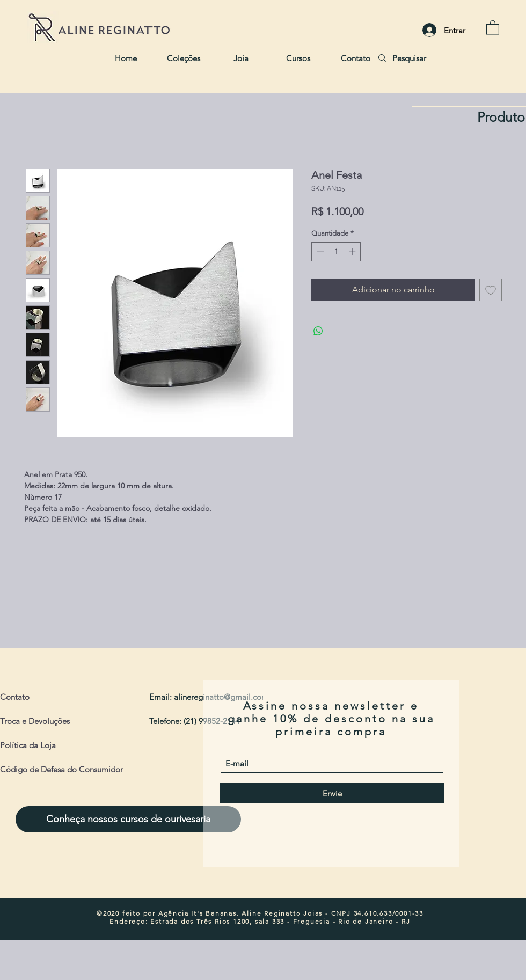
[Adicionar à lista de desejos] (491, 290)
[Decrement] (319, 252)
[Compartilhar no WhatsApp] (318, 331)
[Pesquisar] (429, 58)
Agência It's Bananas (198, 913)
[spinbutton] (336, 252)
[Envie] (332, 793)
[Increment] (353, 252)
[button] (493, 27)
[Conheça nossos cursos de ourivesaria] (128, 819)
